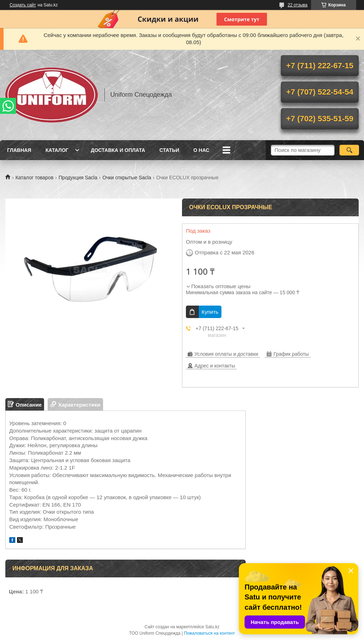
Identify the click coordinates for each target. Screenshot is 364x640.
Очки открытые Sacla (127, 178)
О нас (201, 150)
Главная (19, 150)
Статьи (169, 150)
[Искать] (349, 150)
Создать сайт (23, 5)
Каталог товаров (34, 178)
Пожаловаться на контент (209, 633)
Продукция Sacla (78, 178)
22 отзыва (298, 5)
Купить (210, 312)
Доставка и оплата (118, 150)
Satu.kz (212, 627)
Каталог (57, 150)
